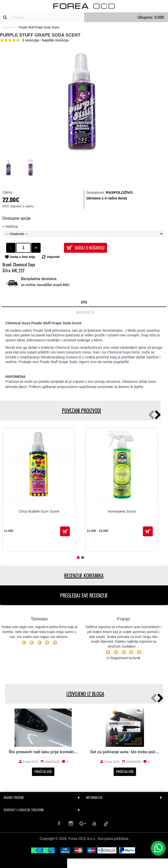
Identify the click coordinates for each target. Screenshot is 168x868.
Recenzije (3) (85, 312)
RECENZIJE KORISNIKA (84, 576)
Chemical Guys (24, 265)
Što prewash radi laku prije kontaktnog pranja (43, 752)
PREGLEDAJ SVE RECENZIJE (84, 595)
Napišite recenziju (55, 40)
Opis (84, 302)
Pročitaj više (43, 772)
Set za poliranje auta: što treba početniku (125, 752)
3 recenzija (31, 40)
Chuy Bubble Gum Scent (39, 511)
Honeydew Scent (122, 511)
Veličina (12, 226)
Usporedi (53, 257)
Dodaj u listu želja (23, 257)
